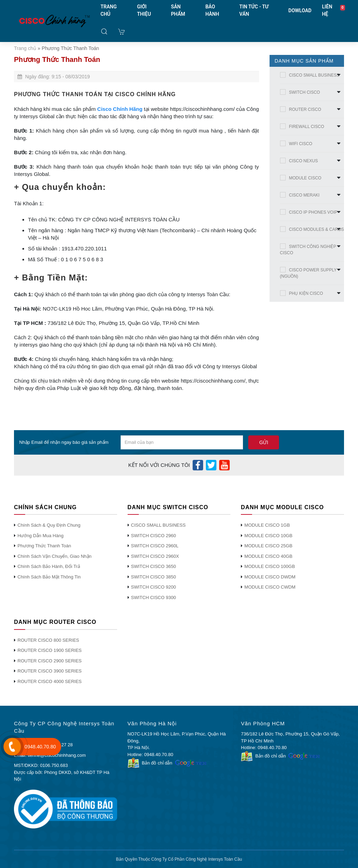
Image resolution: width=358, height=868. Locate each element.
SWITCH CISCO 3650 (154, 566)
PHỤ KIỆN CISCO (306, 293)
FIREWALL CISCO (307, 127)
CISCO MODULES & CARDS (317, 229)
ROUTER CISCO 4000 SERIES (50, 681)
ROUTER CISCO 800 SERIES (48, 640)
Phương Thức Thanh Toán (44, 546)
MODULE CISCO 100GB (270, 566)
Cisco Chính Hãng (120, 109)
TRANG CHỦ (109, 10)
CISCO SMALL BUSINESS (314, 75)
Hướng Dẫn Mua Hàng (41, 536)
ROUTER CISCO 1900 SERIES (50, 650)
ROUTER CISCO (305, 109)
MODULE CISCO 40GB (268, 556)
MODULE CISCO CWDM (270, 587)
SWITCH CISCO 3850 (154, 577)
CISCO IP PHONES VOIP (313, 212)
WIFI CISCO (301, 144)
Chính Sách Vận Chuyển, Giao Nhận (55, 556)
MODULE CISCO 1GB (267, 525)
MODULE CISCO (305, 178)
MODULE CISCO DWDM (270, 577)
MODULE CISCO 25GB (268, 546)
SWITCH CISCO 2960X (155, 556)
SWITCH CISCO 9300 (154, 597)
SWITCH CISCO (305, 92)
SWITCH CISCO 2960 (154, 536)
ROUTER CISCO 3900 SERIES (50, 671)
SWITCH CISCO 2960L (155, 546)
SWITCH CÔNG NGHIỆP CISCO (308, 250)
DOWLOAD (300, 10)
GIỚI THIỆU (144, 10)
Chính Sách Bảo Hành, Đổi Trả (49, 566)
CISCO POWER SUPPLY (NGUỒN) (308, 273)
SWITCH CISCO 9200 (154, 587)
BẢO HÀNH (212, 10)
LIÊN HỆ (327, 10)
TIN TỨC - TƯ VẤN (254, 10)
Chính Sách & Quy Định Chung (49, 525)
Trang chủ (25, 48)
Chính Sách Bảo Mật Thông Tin (49, 577)
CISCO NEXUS (304, 161)
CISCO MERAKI (304, 195)
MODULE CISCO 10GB (268, 536)
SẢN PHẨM (178, 10)
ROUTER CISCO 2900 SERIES (50, 661)
